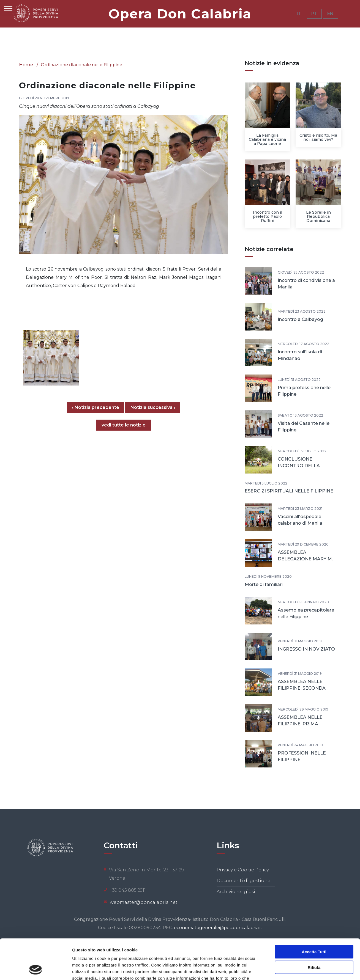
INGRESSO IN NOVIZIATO (306, 649)
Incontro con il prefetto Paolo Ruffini (268, 216)
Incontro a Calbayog (300, 319)
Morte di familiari (264, 584)
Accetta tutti (314, 914)
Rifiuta (314, 930)
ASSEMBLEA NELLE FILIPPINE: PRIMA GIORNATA (300, 724)
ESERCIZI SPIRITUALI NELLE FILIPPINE (289, 491)
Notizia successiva (153, 407)
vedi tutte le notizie (124, 425)
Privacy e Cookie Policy (243, 870)
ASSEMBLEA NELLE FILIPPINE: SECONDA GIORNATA (302, 688)
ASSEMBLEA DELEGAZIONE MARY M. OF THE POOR (305, 559)
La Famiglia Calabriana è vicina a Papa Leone (267, 139)
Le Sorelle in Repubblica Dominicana (318, 216)
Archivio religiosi (236, 892)
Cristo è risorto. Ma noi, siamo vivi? (318, 137)
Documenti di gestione (243, 881)
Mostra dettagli (290, 969)
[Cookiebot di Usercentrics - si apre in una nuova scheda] (36, 969)
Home (26, 65)
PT (314, 14)
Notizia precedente (98, 407)
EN (330, 14)
